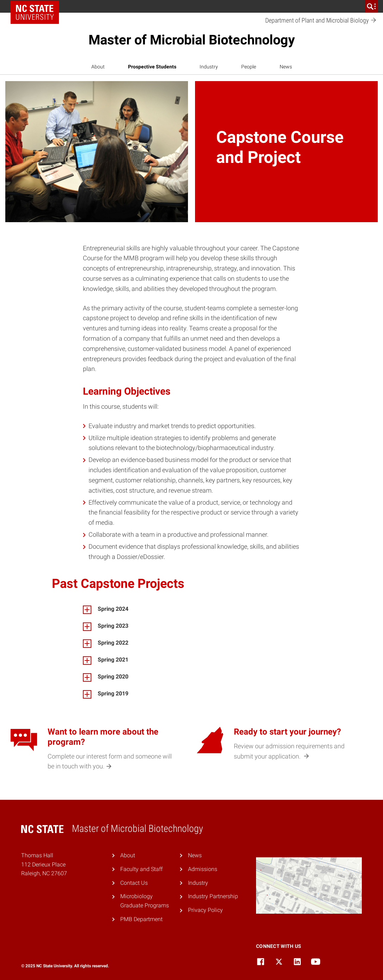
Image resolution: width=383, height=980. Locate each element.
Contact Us (134, 883)
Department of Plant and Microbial (321, 21)
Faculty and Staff (141, 869)
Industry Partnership (213, 896)
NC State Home (37, 6)
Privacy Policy (205, 910)
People (249, 67)
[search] (371, 6)
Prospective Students (152, 67)
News (286, 67)
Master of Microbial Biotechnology (192, 40)
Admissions (203, 869)
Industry (209, 67)
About (98, 67)
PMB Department (141, 919)
